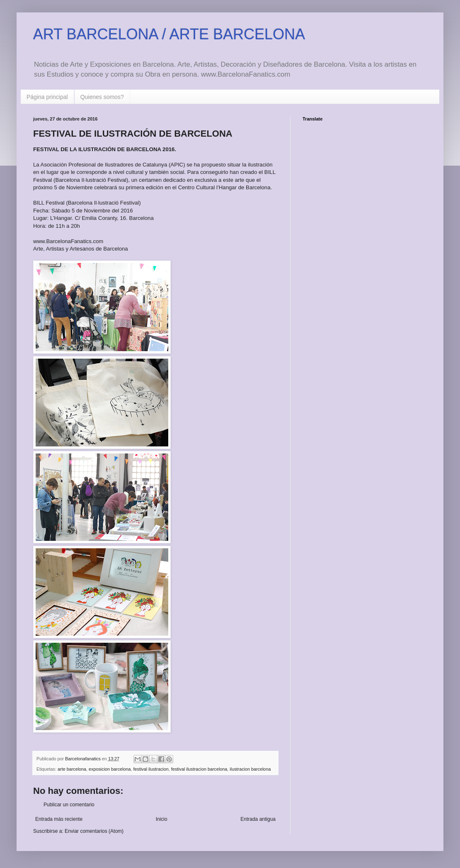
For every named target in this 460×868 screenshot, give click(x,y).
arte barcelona (72, 769)
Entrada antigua (258, 819)
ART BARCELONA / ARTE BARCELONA (169, 34)
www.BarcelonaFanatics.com (68, 241)
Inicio (162, 819)
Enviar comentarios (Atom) (94, 831)
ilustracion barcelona (250, 769)
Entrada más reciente (59, 819)
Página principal (47, 97)
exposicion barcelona (110, 769)
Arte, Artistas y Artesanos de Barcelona (81, 249)
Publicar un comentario (69, 805)
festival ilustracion (151, 769)
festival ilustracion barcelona (199, 769)
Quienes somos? (102, 97)
